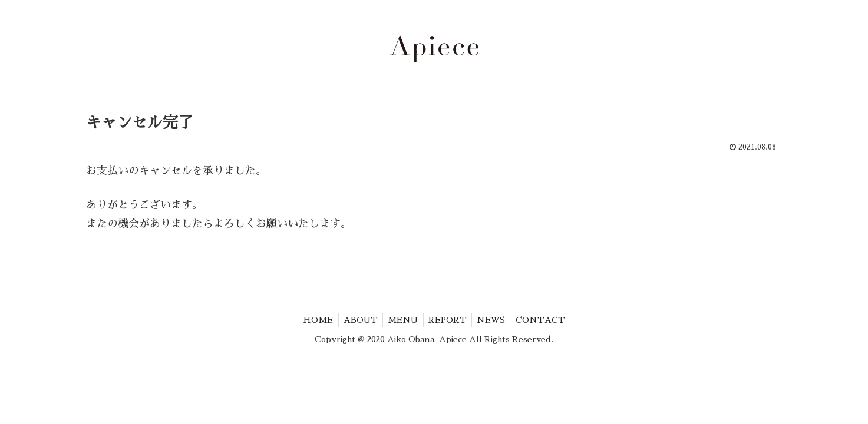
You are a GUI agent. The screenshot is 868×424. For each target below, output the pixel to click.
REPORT (449, 320)
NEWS (494, 320)
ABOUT (358, 320)
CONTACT (546, 320)
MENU (402, 320)
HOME (313, 320)
